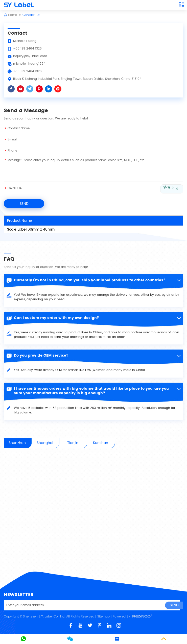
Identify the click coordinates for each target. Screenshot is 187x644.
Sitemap (103, 617)
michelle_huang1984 (29, 64)
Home (10, 15)
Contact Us (31, 15)
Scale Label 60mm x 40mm (31, 229)
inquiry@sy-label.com (30, 56)
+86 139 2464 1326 (27, 71)
